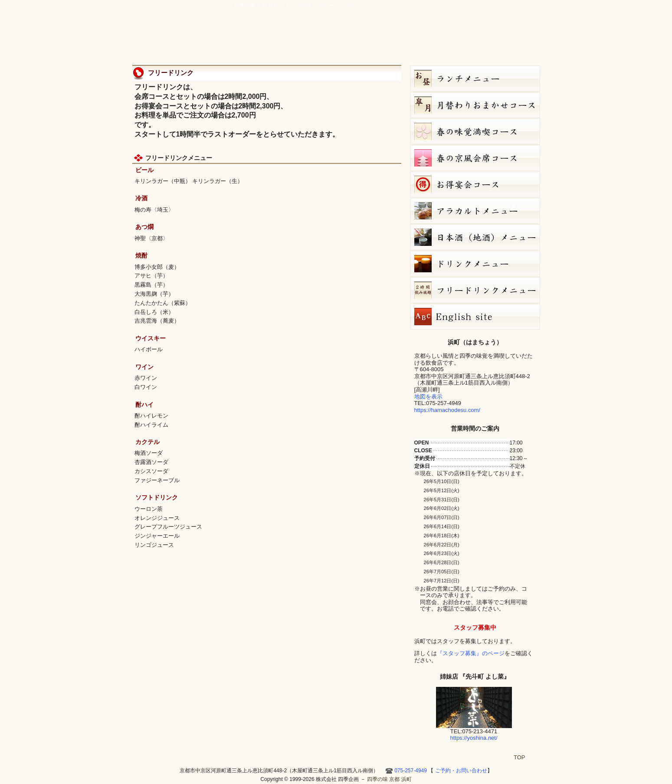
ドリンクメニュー (475, 264)
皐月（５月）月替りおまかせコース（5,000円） (475, 105)
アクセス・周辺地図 (391, 40)
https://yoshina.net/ (474, 738)
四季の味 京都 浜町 (174, 30)
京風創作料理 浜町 (304, 40)
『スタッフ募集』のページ (471, 653)
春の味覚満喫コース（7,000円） (475, 131)
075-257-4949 (411, 771)
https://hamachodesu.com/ (447, 410)
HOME (529, 40)
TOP (520, 757)
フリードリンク (475, 290)
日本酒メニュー (475, 237)
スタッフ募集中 (475, 627)
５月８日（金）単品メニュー (475, 211)
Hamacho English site (505, 40)
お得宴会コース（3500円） (475, 184)
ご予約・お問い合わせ (499, 20)
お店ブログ (469, 40)
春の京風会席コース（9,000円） (475, 158)
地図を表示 (428, 397)
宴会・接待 (351, 40)
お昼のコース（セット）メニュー (475, 78)
